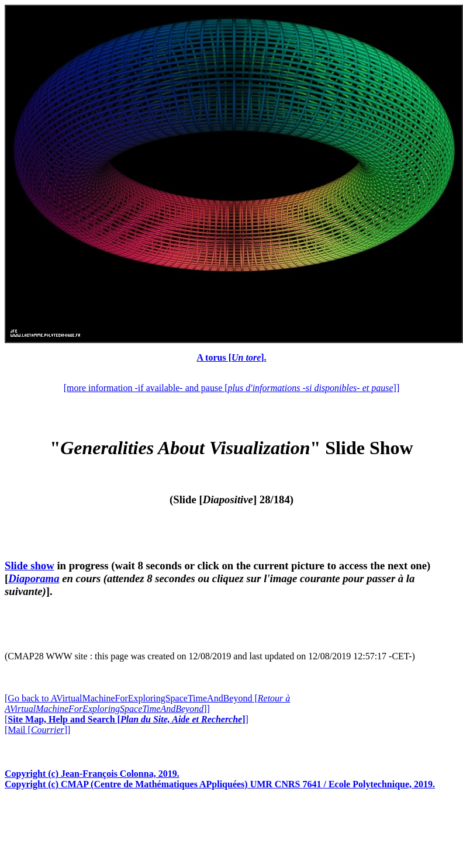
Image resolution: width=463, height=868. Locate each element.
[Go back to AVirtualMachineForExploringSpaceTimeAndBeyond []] (147, 703)
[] (127, 719)
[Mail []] (37, 730)
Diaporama (34, 578)
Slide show (30, 566)
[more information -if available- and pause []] (231, 388)
